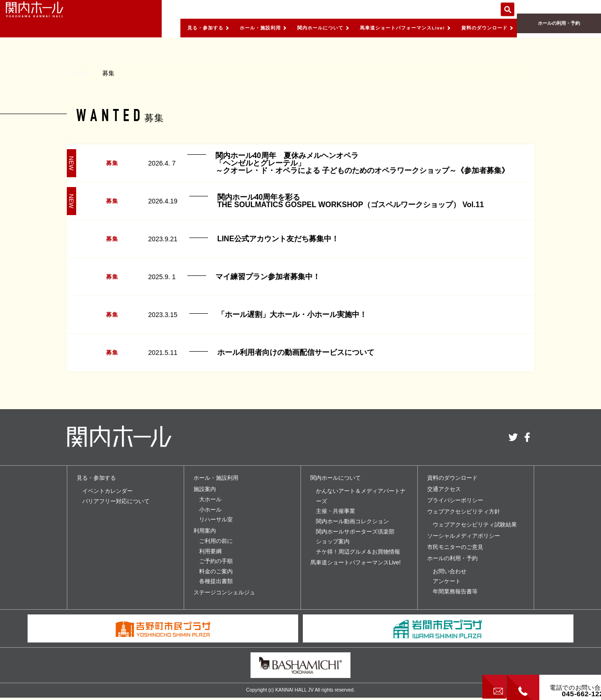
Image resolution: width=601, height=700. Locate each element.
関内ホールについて (290, 28)
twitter (513, 437)
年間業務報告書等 (455, 592)
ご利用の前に (216, 541)
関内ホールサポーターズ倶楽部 (355, 532)
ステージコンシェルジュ (224, 592)
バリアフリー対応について (116, 501)
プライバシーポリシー (455, 500)
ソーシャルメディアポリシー (464, 536)
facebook (527, 437)
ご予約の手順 (216, 561)
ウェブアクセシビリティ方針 (464, 512)
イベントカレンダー (107, 491)
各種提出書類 (216, 581)
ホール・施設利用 (221, 28)
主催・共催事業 (336, 511)
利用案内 (205, 531)
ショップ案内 (333, 541)
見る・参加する (158, 28)
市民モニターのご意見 (455, 547)
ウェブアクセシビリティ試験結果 (475, 525)
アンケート (447, 581)
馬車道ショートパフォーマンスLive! (384, 28)
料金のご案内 (216, 571)
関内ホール (51, 19)
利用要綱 (210, 551)
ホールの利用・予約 (559, 28)
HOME (81, 73)
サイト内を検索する (508, 9)
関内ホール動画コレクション (352, 521)
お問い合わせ (450, 571)
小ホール (210, 510)
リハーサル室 (216, 520)
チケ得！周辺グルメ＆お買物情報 (358, 552)
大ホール (210, 499)
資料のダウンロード (480, 28)
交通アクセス (444, 489)
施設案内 (205, 489)
